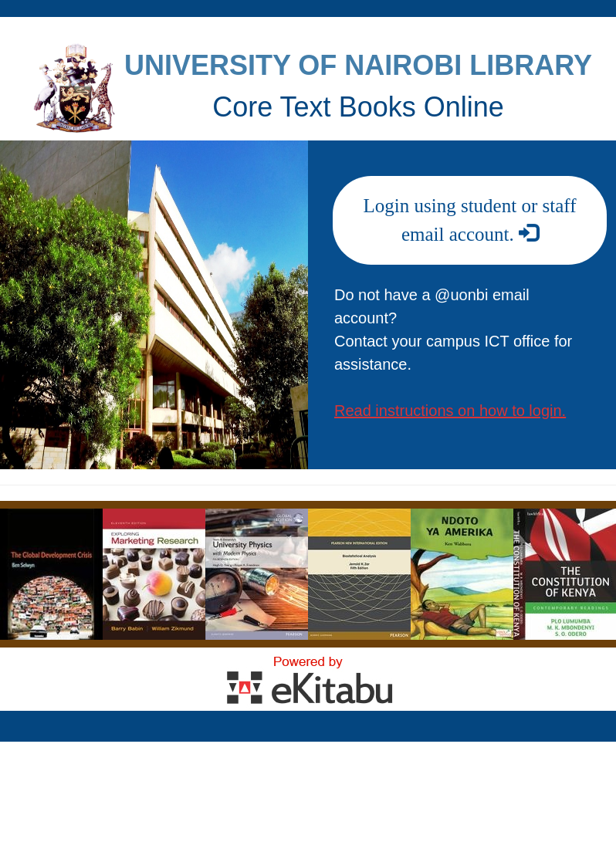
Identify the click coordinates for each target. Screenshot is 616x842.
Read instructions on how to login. (450, 411)
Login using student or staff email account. (470, 220)
